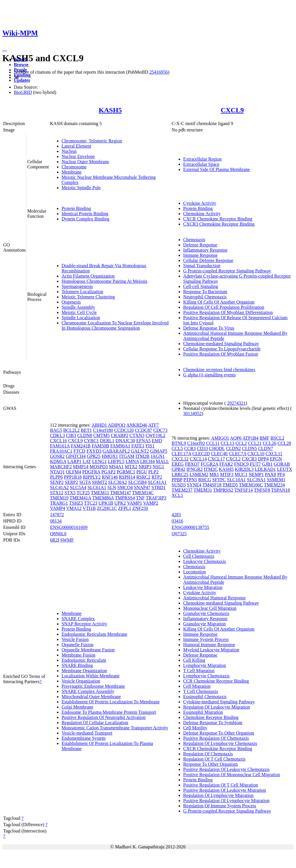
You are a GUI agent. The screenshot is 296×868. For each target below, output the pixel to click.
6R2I (55, 540)
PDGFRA (91, 472)
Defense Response (200, 245)
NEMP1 (256, 474)
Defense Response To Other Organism (219, 733)
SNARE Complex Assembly (88, 691)
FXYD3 (94, 451)
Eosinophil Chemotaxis (205, 697)
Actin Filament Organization (88, 276)
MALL (162, 461)
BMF (264, 438)
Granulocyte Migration (205, 624)
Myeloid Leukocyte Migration (211, 650)
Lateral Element (76, 146)
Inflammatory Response (205, 250)
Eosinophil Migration (203, 712)
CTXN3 (137, 435)
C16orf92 (196, 443)
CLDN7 (266, 448)
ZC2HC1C (107, 508)
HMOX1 (110, 456)
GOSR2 (57, 456)
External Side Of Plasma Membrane (217, 169)
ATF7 (153, 425)
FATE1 (138, 446)
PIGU (142, 472)
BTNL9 (179, 443)
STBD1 (159, 487)
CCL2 (241, 443)
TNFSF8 (262, 490)
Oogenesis (71, 302)
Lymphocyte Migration (205, 665)
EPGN (276, 459)
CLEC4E (220, 454)
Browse (21, 65)
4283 (176, 515)
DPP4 (263, 459)
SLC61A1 (97, 487)
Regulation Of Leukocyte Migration (217, 707)
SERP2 (71, 482)
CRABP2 (120, 435)
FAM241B (81, 446)
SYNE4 (194, 485)
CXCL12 (180, 459)
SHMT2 (99, 482)
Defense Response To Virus (209, 328)
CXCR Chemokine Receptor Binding (218, 219)
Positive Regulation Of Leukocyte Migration (225, 790)
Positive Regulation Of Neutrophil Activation (104, 717)
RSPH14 (127, 477)
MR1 (214, 474)
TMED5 (230, 485)
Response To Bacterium (205, 292)
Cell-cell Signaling (201, 286)
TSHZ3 (76, 503)
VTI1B (89, 508)
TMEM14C (143, 493)
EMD (157, 441)
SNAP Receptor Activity (84, 624)
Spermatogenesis (77, 286)
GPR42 (178, 469)
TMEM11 (100, 493)
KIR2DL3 (244, 469)
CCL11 (213, 443)
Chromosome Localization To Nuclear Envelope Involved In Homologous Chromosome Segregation (115, 325)
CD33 (202, 448)
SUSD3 (179, 485)
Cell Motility (195, 728)
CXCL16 (59, 441)
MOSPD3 (99, 467)
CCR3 (190, 448)
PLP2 (153, 472)
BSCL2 (277, 438)
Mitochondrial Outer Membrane (91, 697)
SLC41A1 (157, 482)
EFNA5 (143, 441)
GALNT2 (140, 451)
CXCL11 (274, 454)
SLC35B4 (137, 482)
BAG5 (56, 430)
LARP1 (74, 461)
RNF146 (110, 477)
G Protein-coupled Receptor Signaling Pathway (227, 271)
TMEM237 (182, 490)
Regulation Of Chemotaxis (208, 754)
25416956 (159, 72)
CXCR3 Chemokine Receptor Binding (219, 224)
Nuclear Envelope (78, 156)
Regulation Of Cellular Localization (95, 723)
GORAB (282, 464)
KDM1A (58, 461)
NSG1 (158, 467)
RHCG (205, 480)
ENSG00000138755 (190, 527)
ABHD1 (99, 425)
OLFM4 (73, 472)
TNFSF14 (243, 490)
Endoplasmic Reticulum (84, 660)
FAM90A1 (120, 446)
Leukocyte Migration (203, 587)
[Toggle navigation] (5, 51)
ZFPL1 (125, 508)
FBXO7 (192, 464)
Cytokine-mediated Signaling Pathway (219, 702)
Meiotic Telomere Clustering (88, 297)
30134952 (193, 413)
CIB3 (71, 435)
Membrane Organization (84, 671)
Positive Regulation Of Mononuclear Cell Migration (232, 775)
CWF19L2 (156, 435)
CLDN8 (85, 435)
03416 (177, 521)
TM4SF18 (212, 485)
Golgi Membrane (77, 707)
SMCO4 (125, 487)
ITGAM (127, 456)
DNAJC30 (125, 441)
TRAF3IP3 (156, 498)
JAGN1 (158, 456)
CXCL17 (216, 459)
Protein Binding (76, 208)
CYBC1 (91, 441)
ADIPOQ (116, 425)
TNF (140, 498)
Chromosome (74, 167)
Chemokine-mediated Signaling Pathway (221, 344)
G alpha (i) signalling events (209, 375)
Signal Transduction (202, 266)
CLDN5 (249, 448)
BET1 (86, 430)
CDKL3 (58, 435)
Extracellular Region (202, 159)
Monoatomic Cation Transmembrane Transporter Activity (115, 728)
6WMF (67, 540)
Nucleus (69, 151)
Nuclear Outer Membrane (85, 162)
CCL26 (270, 443)
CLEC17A (182, 454)
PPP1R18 (73, 477)
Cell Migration (197, 686)
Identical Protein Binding (85, 214)
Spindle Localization (81, 318)
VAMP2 (151, 503)
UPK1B (106, 503)
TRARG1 (59, 503)
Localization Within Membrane (91, 676)
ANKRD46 (137, 425)
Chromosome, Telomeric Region (92, 141)
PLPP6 (56, 477)
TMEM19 (59, 498)
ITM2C (211, 469)
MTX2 (131, 467)
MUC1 (241, 474)
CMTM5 (102, 435)
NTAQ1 (57, 472)
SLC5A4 (78, 487)
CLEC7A (238, 454)
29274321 (236, 403)
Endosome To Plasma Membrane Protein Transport (109, 712)
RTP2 (157, 477)
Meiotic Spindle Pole (81, 188)
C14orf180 (103, 430)
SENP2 (57, 482)
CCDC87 (144, 430)
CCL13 (228, 443)
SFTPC (219, 480)
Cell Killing (194, 660)
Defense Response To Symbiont (213, 723)
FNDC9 (242, 464)
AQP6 (236, 438)
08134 (56, 521)
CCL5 (177, 448)
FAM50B (100, 446)
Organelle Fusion (77, 645)
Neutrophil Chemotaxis (205, 297)
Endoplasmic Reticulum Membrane (95, 634)
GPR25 (94, 456)
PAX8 (271, 474)
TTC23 (91, 503)
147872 (57, 515)
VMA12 (74, 508)
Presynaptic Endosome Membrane (93, 686)
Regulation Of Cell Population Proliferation (224, 307)
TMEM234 (274, 485)
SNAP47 (142, 487)
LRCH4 (148, 461)
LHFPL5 (116, 461)
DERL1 (107, 441)
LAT (87, 461)
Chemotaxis (194, 240)
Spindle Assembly (78, 307)
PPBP (177, 480)
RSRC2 (143, 477)
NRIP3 (145, 467)
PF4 (281, 474)
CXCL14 (198, 459)
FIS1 (150, 446)
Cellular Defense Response (208, 260)
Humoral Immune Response (209, 645)
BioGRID (23, 92)
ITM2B (143, 456)
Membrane (72, 172)
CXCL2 (233, 459)
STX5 (70, 493)
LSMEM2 (199, 474)
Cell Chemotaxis (199, 556)
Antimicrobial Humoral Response (214, 598)
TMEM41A (81, 498)
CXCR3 (249, 459)
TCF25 (83, 493)
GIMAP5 (159, 451)
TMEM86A (103, 498)
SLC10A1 (236, 480)
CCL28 (284, 443)
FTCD (79, 451)
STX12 (57, 493)
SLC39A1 (256, 480)
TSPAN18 (281, 490)
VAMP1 (134, 503)
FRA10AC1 (61, 451)
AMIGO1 (220, 438)
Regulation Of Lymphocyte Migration (218, 795)
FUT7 (255, 464)
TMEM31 (203, 490)
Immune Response (200, 255)
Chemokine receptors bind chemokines (219, 370)
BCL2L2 (72, 430)
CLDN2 (234, 448)
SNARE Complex (78, 619)
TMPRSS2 (223, 490)
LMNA (132, 461)
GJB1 (267, 464)
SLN (112, 487)
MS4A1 (116, 467)
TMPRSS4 (125, 498)
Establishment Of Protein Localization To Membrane (111, 702)
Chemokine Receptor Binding (211, 717)
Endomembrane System (84, 738)
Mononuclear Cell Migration (210, 608)
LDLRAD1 (265, 469)
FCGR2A (209, 464)
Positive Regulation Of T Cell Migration (221, 785)
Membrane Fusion (78, 655)
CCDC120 (124, 430)
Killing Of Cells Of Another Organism (219, 302)
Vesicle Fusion (75, 639)
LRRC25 (180, 474)
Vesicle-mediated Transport (87, 733)
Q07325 (179, 534)
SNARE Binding (77, 665)
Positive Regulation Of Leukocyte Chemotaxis (226, 769)
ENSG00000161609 (69, 527)
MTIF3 (227, 474)
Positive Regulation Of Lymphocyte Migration (226, 801)
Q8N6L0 (58, 534)
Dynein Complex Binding (85, 219)
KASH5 (110, 110)
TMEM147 (121, 493)
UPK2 (120, 503)
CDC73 (160, 430)
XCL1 (177, 495)
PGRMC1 (126, 472)
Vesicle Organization (81, 681)
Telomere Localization (82, 292)
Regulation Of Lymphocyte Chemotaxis (220, 743)
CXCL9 (232, 110)
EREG (178, 464)
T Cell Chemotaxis (201, 691)
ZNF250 (140, 508)
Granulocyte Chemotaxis (206, 613)
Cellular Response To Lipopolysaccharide (222, 349)
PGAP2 (109, 472)
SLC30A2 (118, 482)
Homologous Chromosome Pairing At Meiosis (104, 281)
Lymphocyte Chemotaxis (206, 676)
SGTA (85, 482)
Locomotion (195, 572)
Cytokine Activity (200, 203)
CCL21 (255, 443)
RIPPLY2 (92, 477)
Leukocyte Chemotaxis (205, 561)
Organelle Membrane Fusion (88, 650)
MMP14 (81, 467)
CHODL (217, 448)
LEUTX (284, 469)
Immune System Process (206, 639)
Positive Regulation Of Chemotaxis (216, 738)
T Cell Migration (199, 671)
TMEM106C (251, 485)
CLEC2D (201, 454)
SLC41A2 (59, 487)
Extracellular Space (201, 164)
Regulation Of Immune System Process (220, 806)
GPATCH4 (76, 456)
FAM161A (60, 446)
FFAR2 (226, 464)
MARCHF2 (61, 467)
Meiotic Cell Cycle (79, 312)
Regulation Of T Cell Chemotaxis (214, 759)
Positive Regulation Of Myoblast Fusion (221, 354)
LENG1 (100, 461)
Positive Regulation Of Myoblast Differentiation (228, 312)
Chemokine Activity (202, 214)
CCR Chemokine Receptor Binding (216, 681)
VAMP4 (58, 508)
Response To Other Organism (211, 764)
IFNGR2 (195, 469)
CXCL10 (256, 454)
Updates (22, 80)
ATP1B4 (250, 438)
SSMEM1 (276, 480)
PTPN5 (190, 480)
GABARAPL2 (116, 451)
